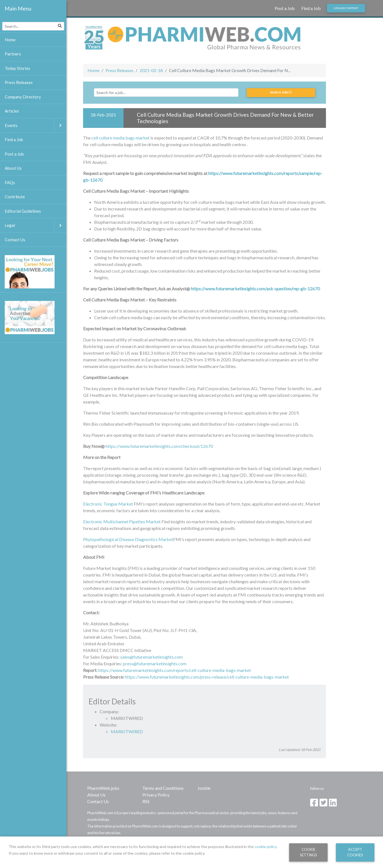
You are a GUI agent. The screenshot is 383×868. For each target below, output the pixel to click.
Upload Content (346, 8)
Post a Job (285, 8)
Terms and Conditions (163, 788)
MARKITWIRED (127, 731)
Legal (36, 225)
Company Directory (23, 97)
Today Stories (17, 68)
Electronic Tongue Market (108, 504)
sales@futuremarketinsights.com (151, 657)
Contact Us (98, 801)
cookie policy (265, 847)
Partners (13, 54)
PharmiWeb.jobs (103, 788)
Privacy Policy (156, 795)
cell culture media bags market (120, 138)
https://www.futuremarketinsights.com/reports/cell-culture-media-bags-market (175, 670)
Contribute (15, 197)
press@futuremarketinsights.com (155, 663)
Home (93, 70)
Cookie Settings (309, 852)
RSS (146, 801)
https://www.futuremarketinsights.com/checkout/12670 (159, 446)
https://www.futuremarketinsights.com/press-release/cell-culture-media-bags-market (207, 677)
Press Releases (119, 70)
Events (36, 125)
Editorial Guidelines (23, 211)
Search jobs (281, 92)
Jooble (204, 788)
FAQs (10, 182)
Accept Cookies (355, 852)
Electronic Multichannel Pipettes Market (122, 521)
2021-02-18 (151, 70)
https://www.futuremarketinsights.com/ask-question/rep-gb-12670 (255, 289)
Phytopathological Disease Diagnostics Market (128, 539)
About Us (96, 795)
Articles (12, 111)
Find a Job (311, 8)
